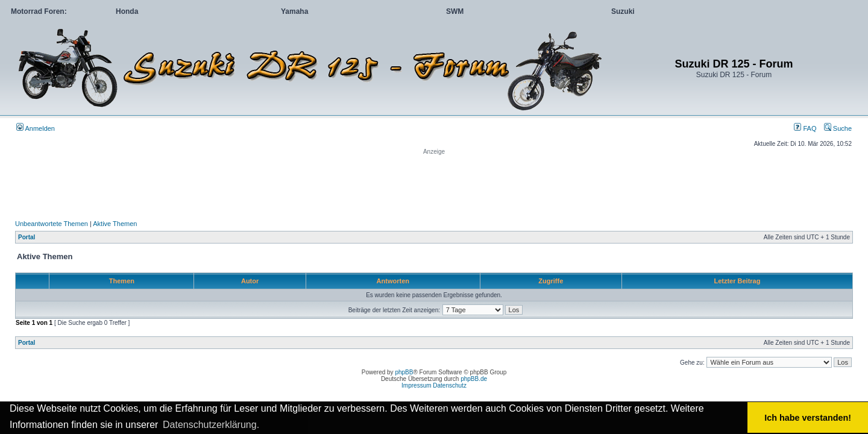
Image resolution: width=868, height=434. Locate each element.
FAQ (805, 128)
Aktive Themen (115, 224)
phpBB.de (474, 379)
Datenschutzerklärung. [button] (211, 425)
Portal (27, 237)
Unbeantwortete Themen (52, 224)
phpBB (404, 372)
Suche (838, 128)
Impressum (416, 385)
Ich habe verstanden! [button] (808, 418)
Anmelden (36, 128)
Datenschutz (450, 385)
